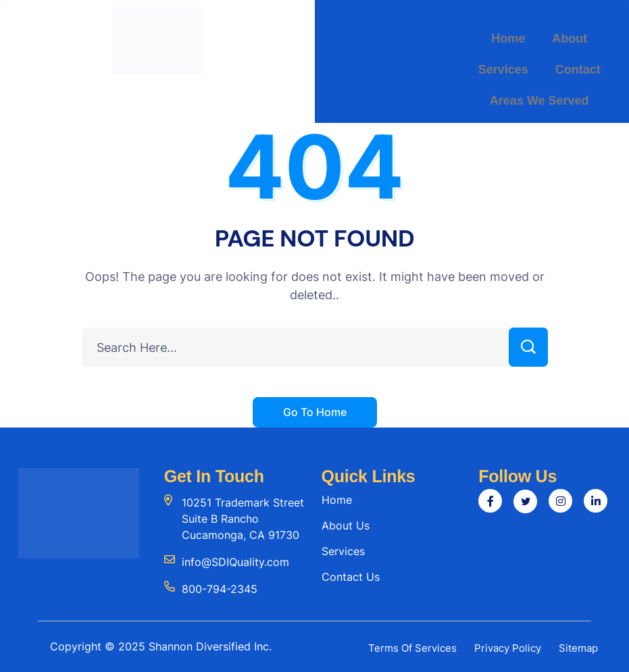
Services (503, 70)
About (570, 38)
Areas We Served (539, 101)
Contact (578, 70)
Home (508, 38)
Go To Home (315, 412)
